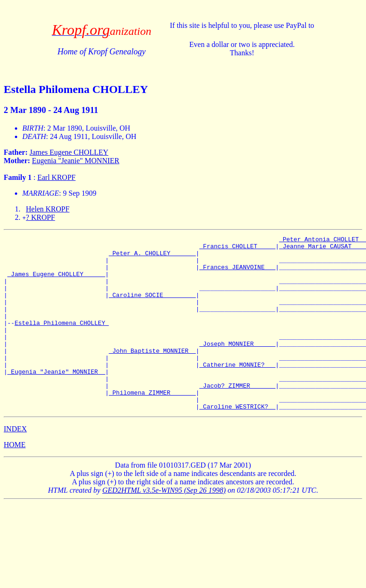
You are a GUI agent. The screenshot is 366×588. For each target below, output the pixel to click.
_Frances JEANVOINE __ (237, 274)
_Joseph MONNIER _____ (237, 366)
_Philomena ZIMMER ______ (152, 424)
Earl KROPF (56, 177)
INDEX (15, 464)
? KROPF (41, 217)
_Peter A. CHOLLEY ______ (152, 257)
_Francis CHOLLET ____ (237, 249)
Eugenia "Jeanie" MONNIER (76, 161)
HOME (15, 479)
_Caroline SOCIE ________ (152, 307)
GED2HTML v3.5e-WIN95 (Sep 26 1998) (164, 525)
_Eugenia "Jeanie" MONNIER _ (56, 399)
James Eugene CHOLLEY (69, 152)
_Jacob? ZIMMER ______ (237, 416)
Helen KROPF (48, 209)
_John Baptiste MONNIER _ (152, 374)
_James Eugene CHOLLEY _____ (56, 282)
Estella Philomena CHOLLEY (62, 341)
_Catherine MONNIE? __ (237, 391)
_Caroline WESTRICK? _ (237, 441)
